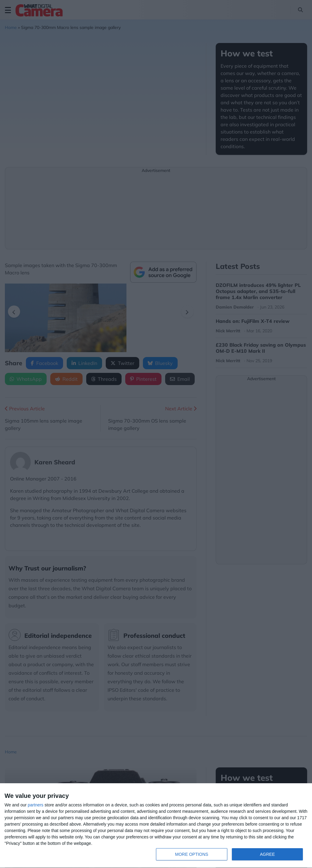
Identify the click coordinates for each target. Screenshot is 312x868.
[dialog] (156, 826)
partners (35, 805)
